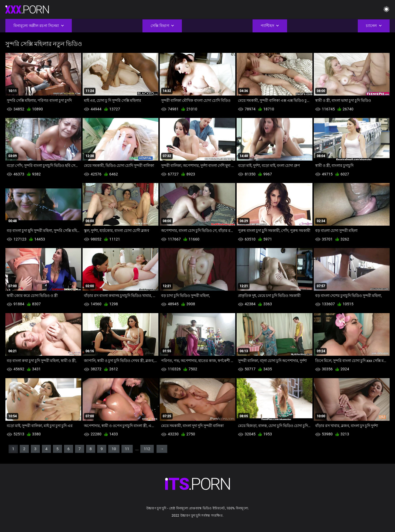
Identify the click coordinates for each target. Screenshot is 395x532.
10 (114, 449)
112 (147, 449)
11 (127, 449)
